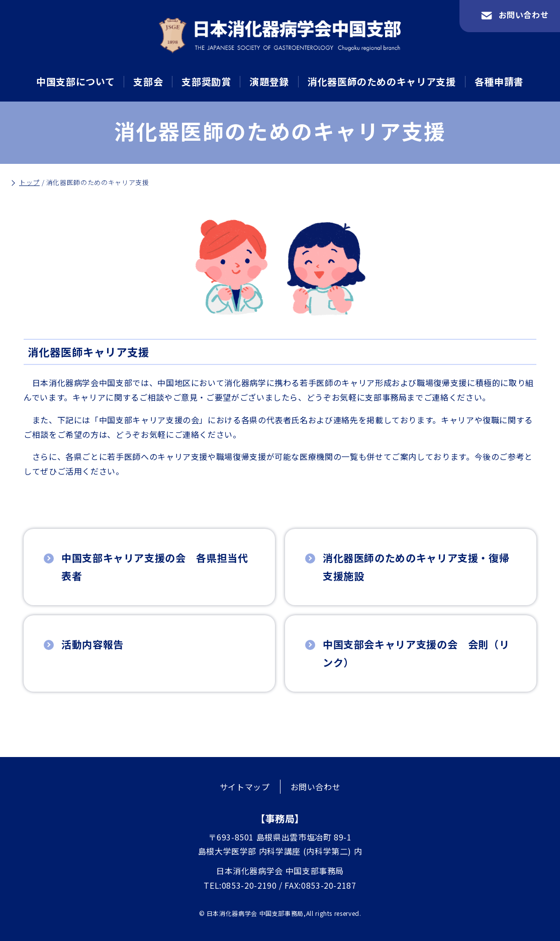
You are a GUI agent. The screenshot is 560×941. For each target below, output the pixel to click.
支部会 (148, 81)
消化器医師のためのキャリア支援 (382, 81)
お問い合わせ (316, 787)
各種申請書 (499, 81)
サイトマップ (245, 787)
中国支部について (75, 81)
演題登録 (269, 81)
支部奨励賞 (206, 81)
